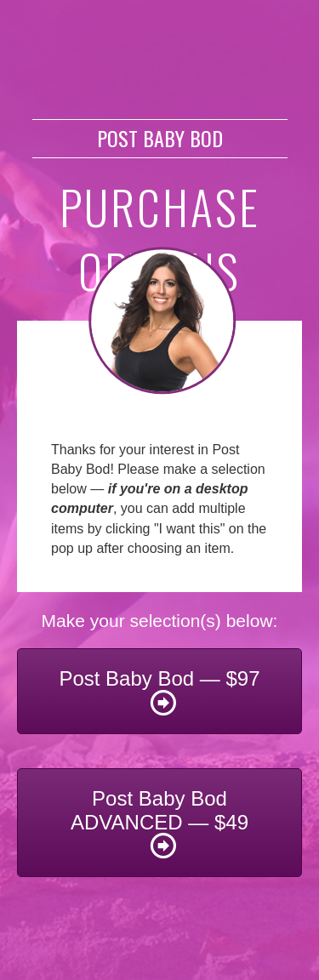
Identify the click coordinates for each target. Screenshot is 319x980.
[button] (159, 691)
